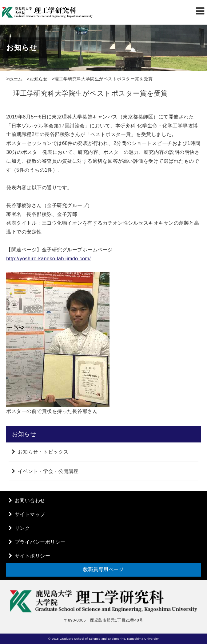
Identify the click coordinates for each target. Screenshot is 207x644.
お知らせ (38, 79)
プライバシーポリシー (40, 542)
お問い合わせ (30, 500)
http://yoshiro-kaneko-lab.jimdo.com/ (48, 259)
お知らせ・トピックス (43, 452)
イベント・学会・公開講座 (48, 471)
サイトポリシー (33, 556)
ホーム (16, 79)
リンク (22, 528)
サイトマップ (30, 514)
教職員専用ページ (103, 569)
